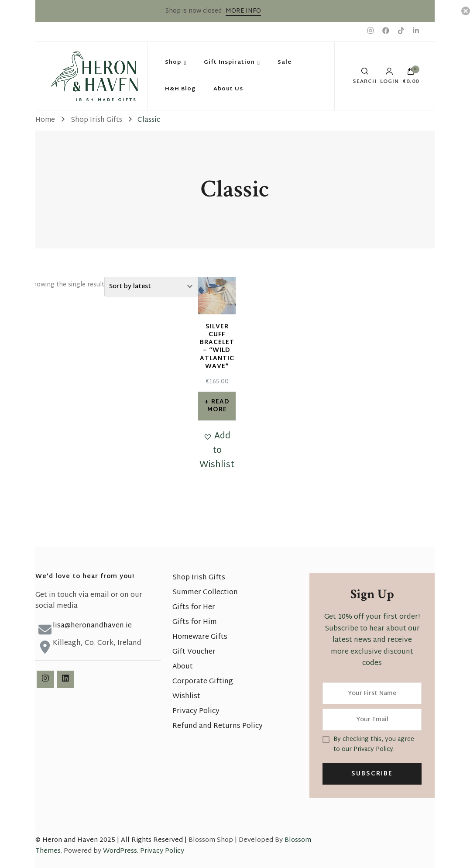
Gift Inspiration (229, 62)
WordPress (120, 851)
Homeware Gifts (200, 637)
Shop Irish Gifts (199, 578)
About (183, 667)
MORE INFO (243, 11)
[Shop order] (151, 287)
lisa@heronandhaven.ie (92, 626)
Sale (285, 62)
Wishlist (186, 697)
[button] (217, 451)
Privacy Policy (196, 711)
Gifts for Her (194, 608)
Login (389, 76)
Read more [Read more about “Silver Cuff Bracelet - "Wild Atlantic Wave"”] (219, 406)
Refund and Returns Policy (218, 726)
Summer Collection (205, 593)
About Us (228, 89)
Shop (173, 62)
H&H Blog (180, 89)
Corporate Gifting (203, 682)
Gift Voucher (194, 652)
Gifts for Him (195, 622)
